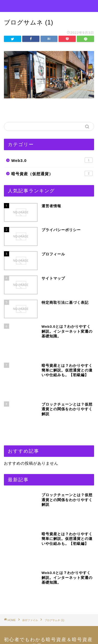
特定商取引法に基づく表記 (35, 592)
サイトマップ (23, 565)
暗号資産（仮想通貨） (52, 173)
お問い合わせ (23, 552)
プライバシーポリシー (31, 578)
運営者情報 (21, 605)
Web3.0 (52, 160)
